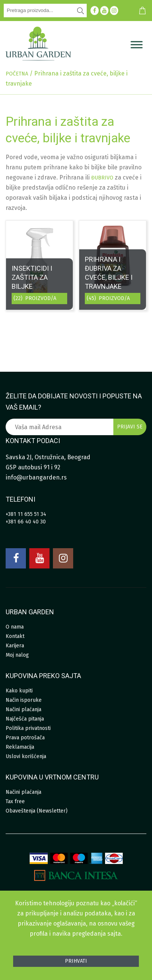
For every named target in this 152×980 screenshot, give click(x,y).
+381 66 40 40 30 (26, 522)
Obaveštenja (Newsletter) (37, 811)
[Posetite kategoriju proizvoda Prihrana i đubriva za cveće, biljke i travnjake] (113, 265)
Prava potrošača (25, 738)
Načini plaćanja (23, 709)
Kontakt (15, 636)
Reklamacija (20, 747)
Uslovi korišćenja (26, 756)
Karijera (15, 646)
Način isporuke (24, 700)
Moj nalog (17, 655)
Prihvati (76, 961)
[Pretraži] (81, 11)
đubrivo (102, 178)
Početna (17, 74)
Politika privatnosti (28, 728)
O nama (15, 627)
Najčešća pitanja (25, 719)
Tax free (15, 801)
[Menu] (137, 44)
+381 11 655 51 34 (26, 514)
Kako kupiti (19, 691)
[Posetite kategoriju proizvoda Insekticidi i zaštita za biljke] (39, 265)
